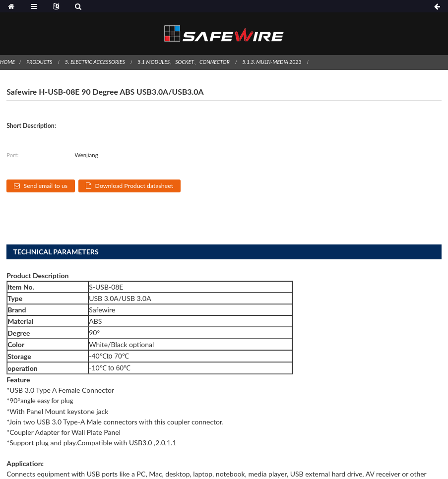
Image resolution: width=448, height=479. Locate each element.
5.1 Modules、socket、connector (184, 62)
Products (39, 62)
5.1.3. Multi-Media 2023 (272, 62)
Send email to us (46, 186)
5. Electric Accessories (95, 62)
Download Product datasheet (134, 186)
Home (7, 62)
